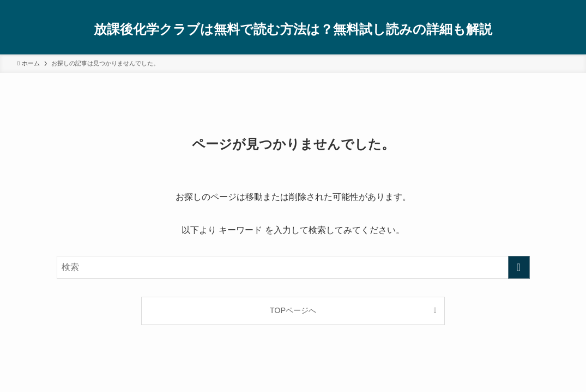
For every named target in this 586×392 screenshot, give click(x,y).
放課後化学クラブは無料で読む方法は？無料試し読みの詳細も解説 (293, 29)
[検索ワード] (293, 267)
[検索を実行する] (519, 267)
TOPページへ (293, 310)
